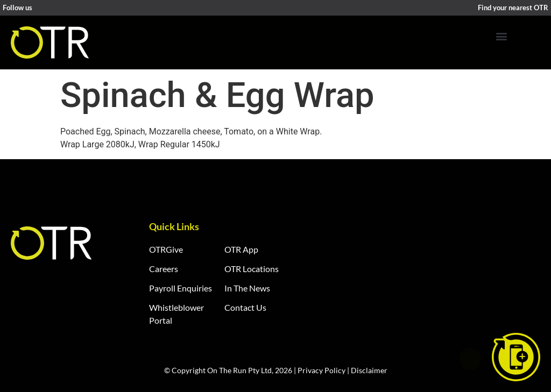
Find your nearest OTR (513, 8)
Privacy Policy (322, 370)
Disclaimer (369, 370)
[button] (501, 36)
